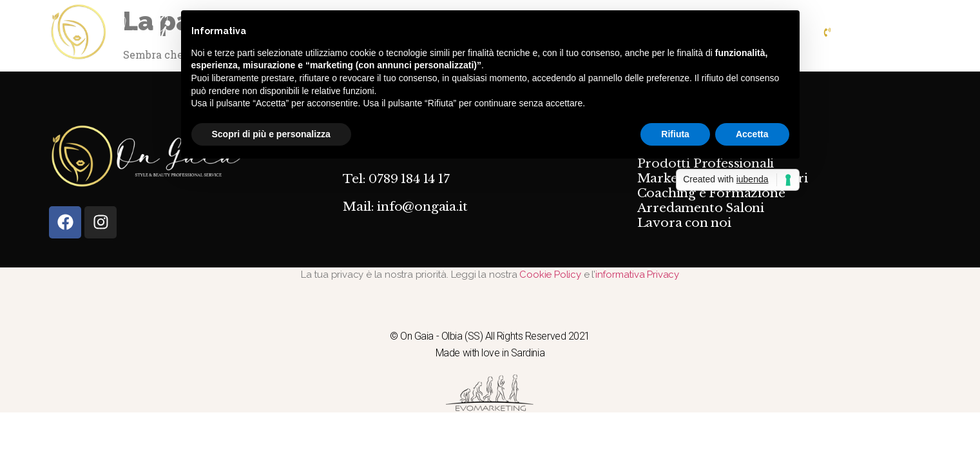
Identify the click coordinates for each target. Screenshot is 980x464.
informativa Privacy (637, 275)
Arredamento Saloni (701, 208)
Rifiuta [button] (675, 134)
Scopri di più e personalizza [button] (271, 134)
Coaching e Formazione (711, 193)
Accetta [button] (752, 134)
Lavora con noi (684, 223)
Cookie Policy (551, 275)
